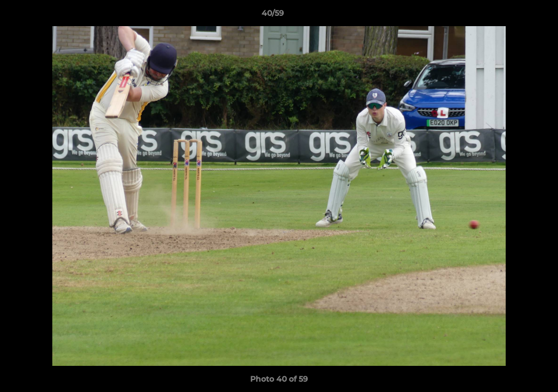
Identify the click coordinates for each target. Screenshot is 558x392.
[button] (512, 16)
